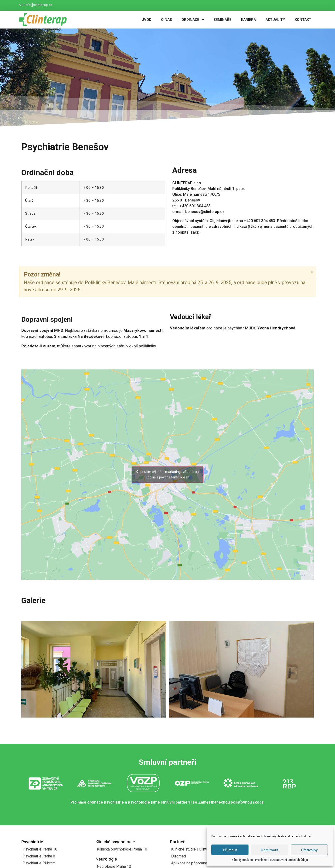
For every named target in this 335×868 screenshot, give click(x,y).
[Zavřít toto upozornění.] (312, 272)
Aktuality (275, 20)
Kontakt (303, 20)
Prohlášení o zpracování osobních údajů (282, 860)
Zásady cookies (242, 860)
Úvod (147, 20)
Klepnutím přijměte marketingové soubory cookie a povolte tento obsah (167, 474)
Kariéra (248, 20)
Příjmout (230, 850)
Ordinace (193, 20)
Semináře (222, 20)
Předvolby (309, 850)
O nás (166, 20)
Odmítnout (270, 850)
